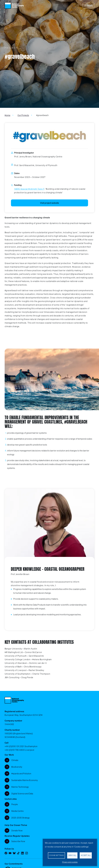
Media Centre (17, 811)
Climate (15, 760)
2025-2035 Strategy (20, 818)
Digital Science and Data (22, 794)
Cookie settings (56, 855)
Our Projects (23, 115)
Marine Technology (20, 787)
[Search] (78, 6)
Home (7, 115)
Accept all (86, 855)
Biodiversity (17, 767)
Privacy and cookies (70, 862)
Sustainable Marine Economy (25, 780)
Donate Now (17, 831)
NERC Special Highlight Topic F (29, 189)
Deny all (72, 855)
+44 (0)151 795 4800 (15, 750)
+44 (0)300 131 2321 (14, 746)
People (15, 804)
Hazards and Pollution (21, 774)
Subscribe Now (18, 841)
